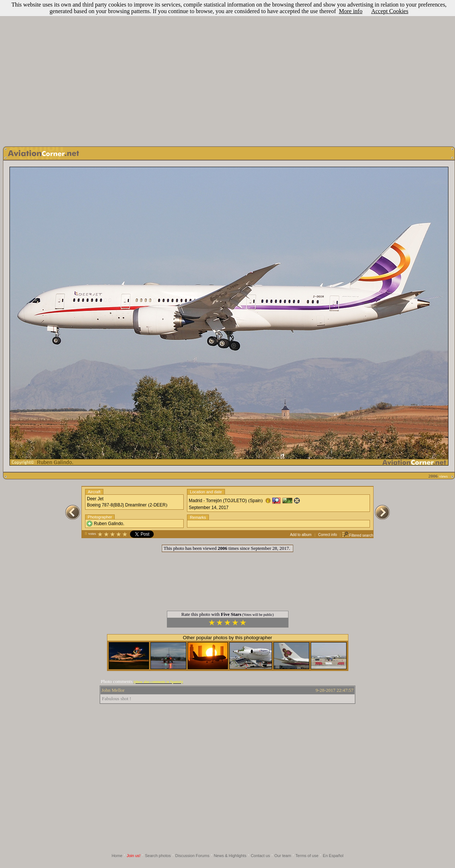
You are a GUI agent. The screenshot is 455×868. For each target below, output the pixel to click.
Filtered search (358, 535)
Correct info (328, 535)
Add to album (301, 535)
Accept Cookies (390, 11)
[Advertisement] (68, 71)
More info (351, 11)
